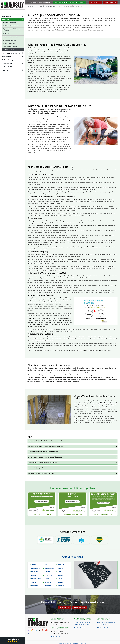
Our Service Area (72, 557)
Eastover (61, 586)
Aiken (46, 565)
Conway (61, 582)
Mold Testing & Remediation (11, 52)
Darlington (35, 586)
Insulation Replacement (9, 22)
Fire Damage (39, 6)
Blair (59, 572)
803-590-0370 (110, 2)
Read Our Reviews (13, 640)
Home (30, 6)
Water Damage (7, 16)
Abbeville (34, 565)
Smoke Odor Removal (9, 43)
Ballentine (61, 568)
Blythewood (48, 575)
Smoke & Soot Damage (10, 40)
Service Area (68, 643)
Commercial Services (8, 63)
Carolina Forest (36, 579)
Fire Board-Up (7, 33)
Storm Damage (7, 56)
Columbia (48, 582)
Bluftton (34, 575)
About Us (61, 643)
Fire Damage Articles (52, 6)
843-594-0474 (56, 636)
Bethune (47, 572)
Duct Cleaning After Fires (10, 46)
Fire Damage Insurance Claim (11, 36)
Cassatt (47, 579)
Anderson (61, 565)
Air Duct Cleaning (7, 59)
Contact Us (96, 2)
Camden (61, 575)
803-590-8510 (79, 627)
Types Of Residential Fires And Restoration (11, 29)
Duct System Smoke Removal (11, 25)
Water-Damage (7, 66)
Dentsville (48, 586)
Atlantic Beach (49, 568)
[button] (22, 16)
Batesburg (34, 572)
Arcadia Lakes (36, 568)
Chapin (33, 582)
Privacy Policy (83, 643)
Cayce (60, 579)
